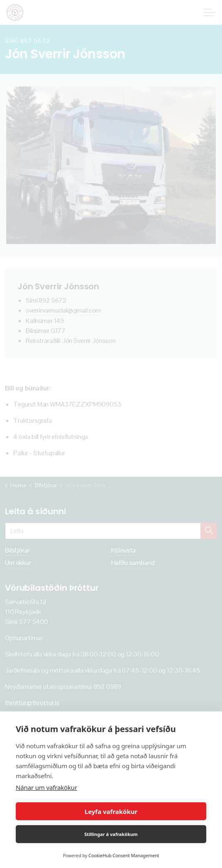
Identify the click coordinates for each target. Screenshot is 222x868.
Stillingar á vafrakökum (111, 834)
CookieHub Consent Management (124, 855)
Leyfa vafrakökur (111, 811)
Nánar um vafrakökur (46, 787)
